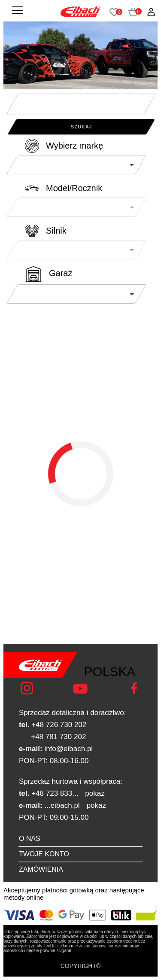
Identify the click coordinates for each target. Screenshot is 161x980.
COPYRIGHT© (81, 966)
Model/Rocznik (74, 188)
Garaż (61, 273)
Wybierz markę (74, 146)
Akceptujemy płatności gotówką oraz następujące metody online (74, 894)
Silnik (56, 231)
